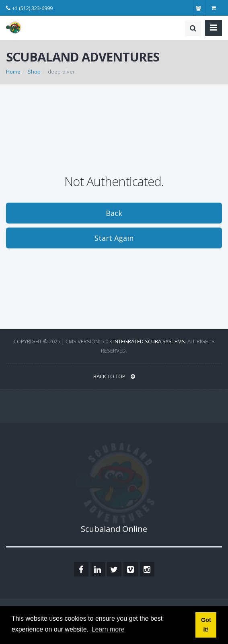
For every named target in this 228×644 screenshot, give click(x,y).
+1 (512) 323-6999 (32, 8)
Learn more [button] (108, 629)
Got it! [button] (206, 625)
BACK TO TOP (114, 376)
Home (13, 72)
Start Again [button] (114, 238)
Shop (34, 72)
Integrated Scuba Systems (149, 341)
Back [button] (114, 213)
